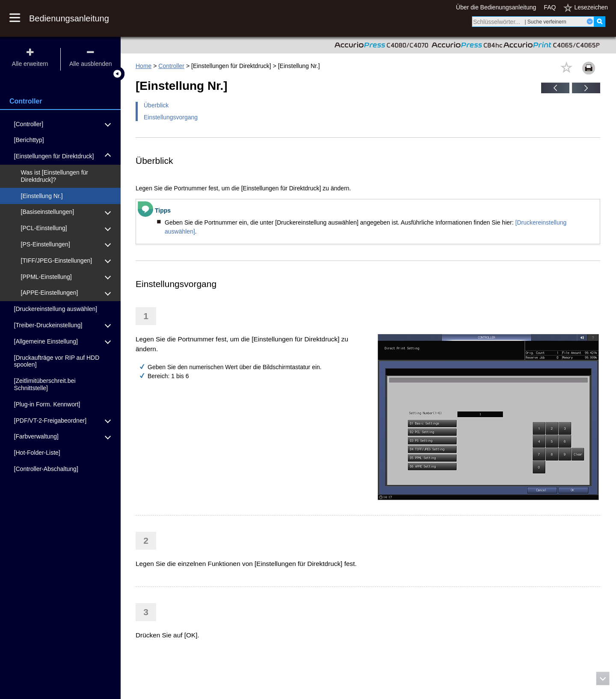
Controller (171, 66)
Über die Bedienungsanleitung (496, 7)
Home (144, 66)
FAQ (550, 7)
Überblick (156, 105)
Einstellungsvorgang (171, 117)
